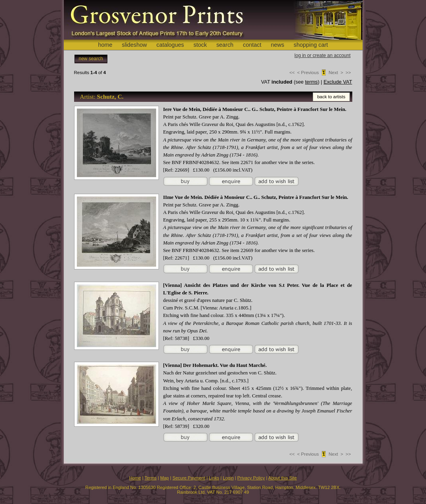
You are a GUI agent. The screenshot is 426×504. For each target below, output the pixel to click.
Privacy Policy (251, 478)
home (105, 45)
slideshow (134, 45)
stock (200, 45)
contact (252, 45)
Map (164, 478)
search (225, 45)
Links (214, 478)
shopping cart (311, 45)
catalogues (170, 45)
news (278, 45)
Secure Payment (189, 478)
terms (311, 82)
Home (135, 478)
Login (228, 478)
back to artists (331, 97)
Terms (151, 478)
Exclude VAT (338, 82)
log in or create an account (322, 55)
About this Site (283, 478)
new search (91, 59)
